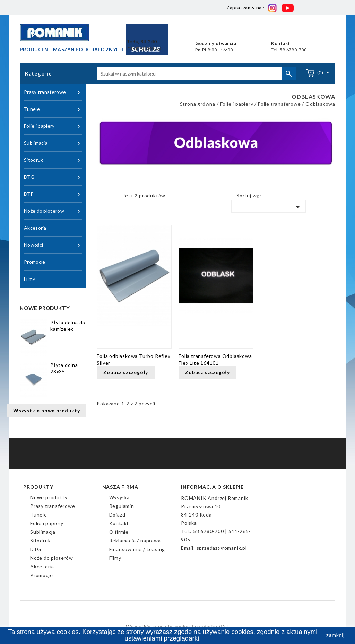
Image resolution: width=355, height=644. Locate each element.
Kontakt (119, 523)
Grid (102, 197)
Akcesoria (35, 228)
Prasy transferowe (53, 92)
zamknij (335, 635)
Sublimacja (53, 143)
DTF (53, 194)
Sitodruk (53, 160)
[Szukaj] (196, 73)
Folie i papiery (53, 126)
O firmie (119, 532)
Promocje (34, 262)
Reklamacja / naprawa (135, 541)
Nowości (53, 245)
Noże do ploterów (53, 211)
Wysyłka (120, 497)
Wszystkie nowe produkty (46, 410)
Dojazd (117, 515)
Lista (112, 197)
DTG (53, 177)
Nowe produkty (49, 497)
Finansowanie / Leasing (137, 549)
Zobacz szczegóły (126, 372)
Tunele (53, 109)
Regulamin (122, 506)
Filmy (30, 279)
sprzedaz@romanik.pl (222, 548)
